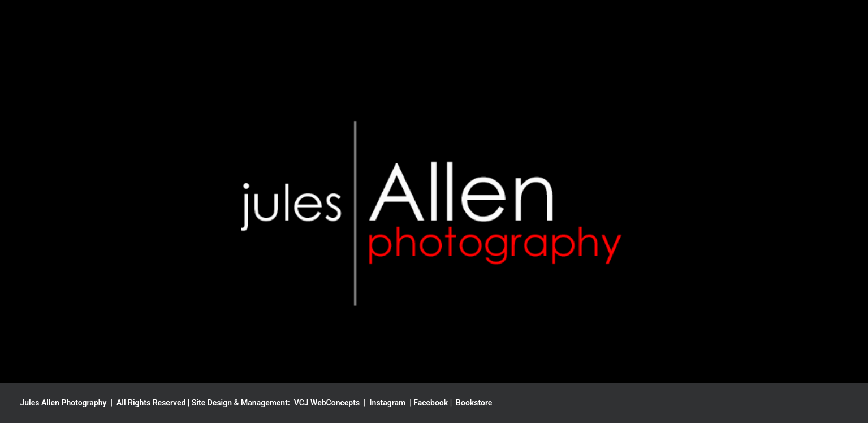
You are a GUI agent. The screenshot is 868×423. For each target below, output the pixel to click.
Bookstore (474, 403)
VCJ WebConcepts (327, 403)
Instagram (388, 403)
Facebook (431, 403)
